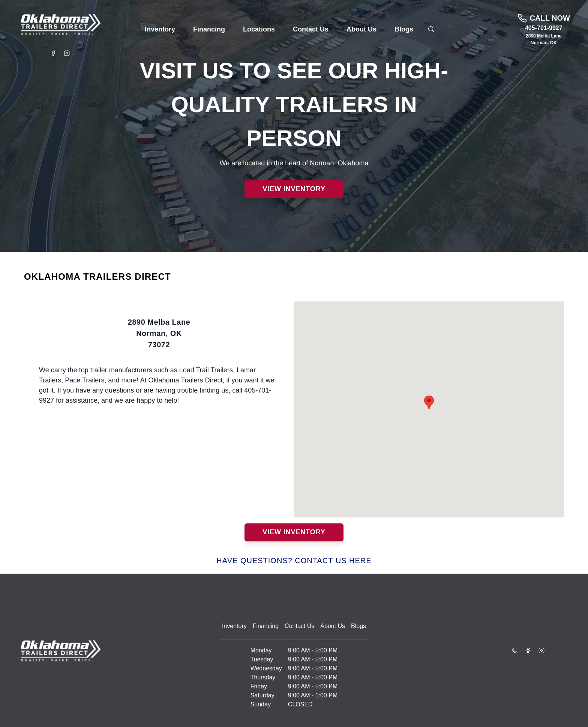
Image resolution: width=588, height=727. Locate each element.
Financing (266, 626)
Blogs (358, 626)
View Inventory (294, 189)
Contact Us (299, 626)
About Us (333, 626)
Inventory (234, 626)
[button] (160, 29)
